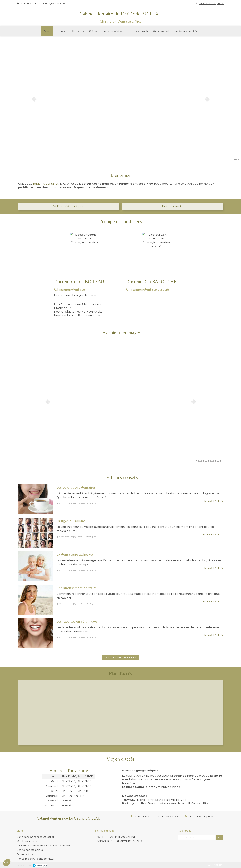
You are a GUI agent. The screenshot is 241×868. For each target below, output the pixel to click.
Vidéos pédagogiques (69, 206)
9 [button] (216, 461)
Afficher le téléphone (212, 4)
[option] (120, 99)
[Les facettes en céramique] (36, 633)
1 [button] (234, 159)
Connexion (215, 865)
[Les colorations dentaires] (36, 499)
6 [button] (208, 461)
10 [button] (218, 461)
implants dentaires (46, 184)
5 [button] (206, 461)
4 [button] (204, 461)
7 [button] (211, 461)
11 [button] (220, 461)
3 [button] (239, 159)
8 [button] (213, 461)
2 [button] (236, 159)
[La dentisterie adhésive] (36, 566)
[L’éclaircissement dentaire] (36, 600)
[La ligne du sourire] (36, 533)
